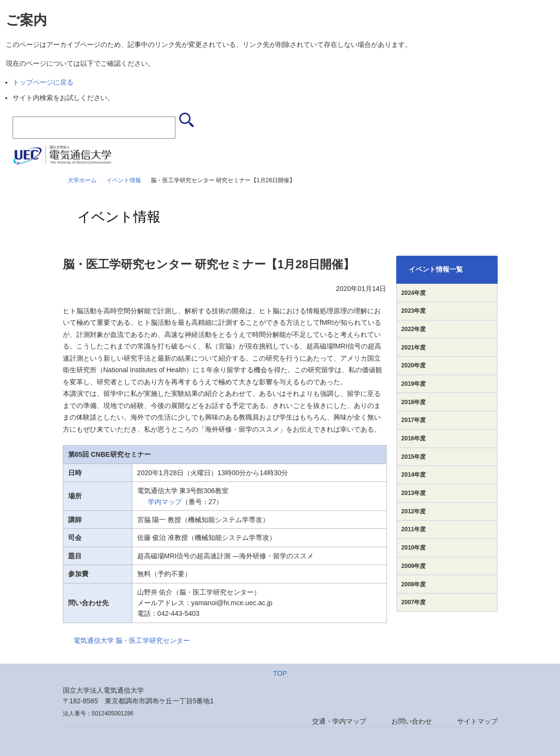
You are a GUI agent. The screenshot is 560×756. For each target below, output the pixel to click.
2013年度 (414, 493)
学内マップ (165, 502)
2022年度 (414, 329)
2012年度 (414, 511)
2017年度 (414, 420)
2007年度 (414, 602)
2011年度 (414, 529)
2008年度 (414, 584)
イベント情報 (124, 180)
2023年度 (414, 311)
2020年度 (414, 365)
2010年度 (414, 548)
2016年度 (414, 438)
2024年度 (414, 293)
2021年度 (414, 348)
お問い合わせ (412, 721)
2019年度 (414, 384)
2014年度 (414, 475)
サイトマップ (477, 721)
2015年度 (414, 457)
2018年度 (414, 402)
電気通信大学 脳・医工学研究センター (132, 640)
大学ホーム (82, 180)
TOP (280, 673)
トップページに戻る (43, 82)
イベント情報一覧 (436, 269)
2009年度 (414, 566)
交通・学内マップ (339, 721)
